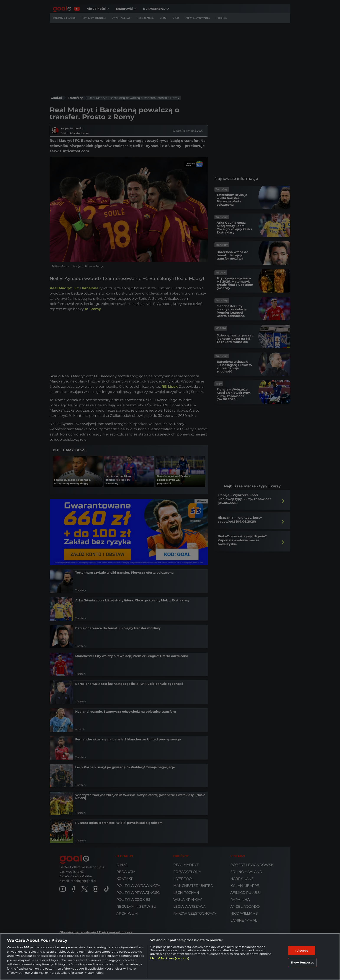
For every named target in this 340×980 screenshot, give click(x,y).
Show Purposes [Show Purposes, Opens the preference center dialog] (302, 962)
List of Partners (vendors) (170, 958)
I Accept (302, 950)
